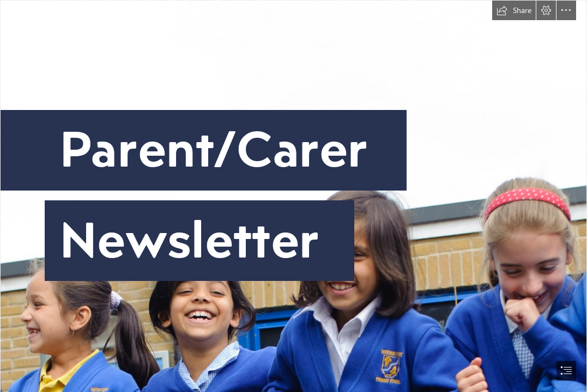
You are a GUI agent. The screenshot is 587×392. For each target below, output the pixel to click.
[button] (514, 10)
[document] (293, 196)
